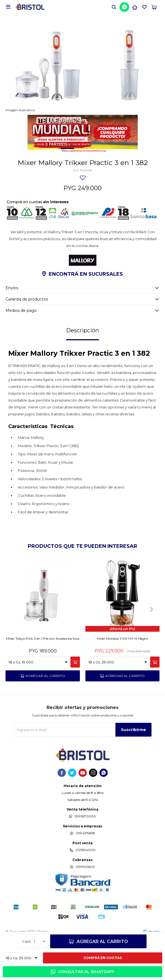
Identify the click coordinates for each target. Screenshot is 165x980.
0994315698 (85, 833)
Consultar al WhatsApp (86, 972)
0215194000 (86, 850)
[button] (151, 609)
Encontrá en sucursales (86, 274)
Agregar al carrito (102, 942)
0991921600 (85, 867)
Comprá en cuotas (103, 958)
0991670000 (85, 816)
